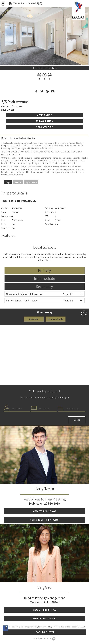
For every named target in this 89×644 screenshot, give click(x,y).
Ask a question (45, 121)
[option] (45, 65)
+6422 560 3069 (50, 503)
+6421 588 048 (50, 602)
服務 (40, 3)
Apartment (31, 182)
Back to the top (45, 632)
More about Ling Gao (45, 618)
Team (16, 3)
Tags (8, 182)
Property (34, 319)
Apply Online (45, 115)
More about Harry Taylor (45, 520)
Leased (32, 3)
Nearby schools (55, 319)
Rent (24, 3)
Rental (18, 182)
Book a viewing (45, 127)
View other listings (45, 511)
